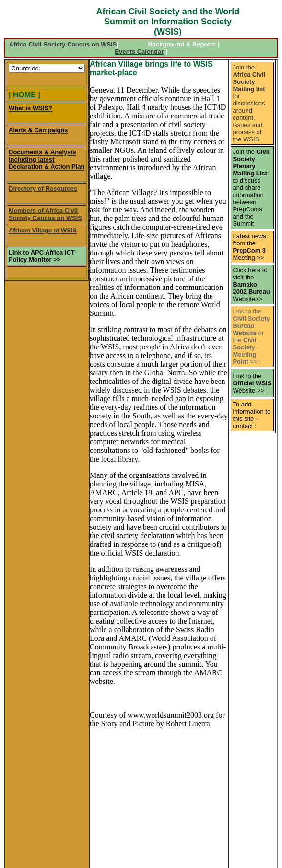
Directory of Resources (43, 189)
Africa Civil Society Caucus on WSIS (63, 44)
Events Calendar (139, 52)
